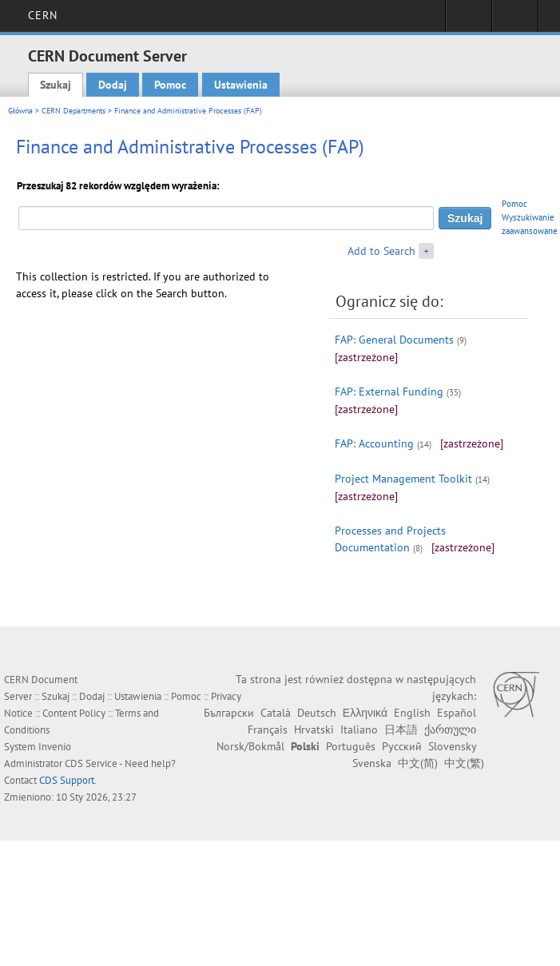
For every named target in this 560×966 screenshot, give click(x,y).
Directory (515, 21)
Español (457, 713)
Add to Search (381, 251)
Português (351, 746)
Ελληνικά (365, 713)
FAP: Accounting (374, 443)
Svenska (372, 763)
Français (268, 729)
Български (229, 713)
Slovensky (452, 746)
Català (276, 713)
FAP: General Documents (394, 340)
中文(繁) (464, 763)
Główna (20, 111)
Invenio (55, 747)
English (412, 713)
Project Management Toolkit (403, 479)
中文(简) (418, 763)
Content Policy (74, 713)
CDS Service (91, 763)
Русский (402, 746)
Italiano (359, 729)
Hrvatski (314, 729)
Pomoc (170, 85)
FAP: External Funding (389, 392)
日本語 (401, 729)
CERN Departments (73, 111)
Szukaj (56, 85)
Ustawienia (241, 85)
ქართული (450, 729)
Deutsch (317, 713)
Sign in (469, 21)
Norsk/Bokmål (250, 746)
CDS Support (67, 780)
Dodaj (113, 85)
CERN (43, 15)
